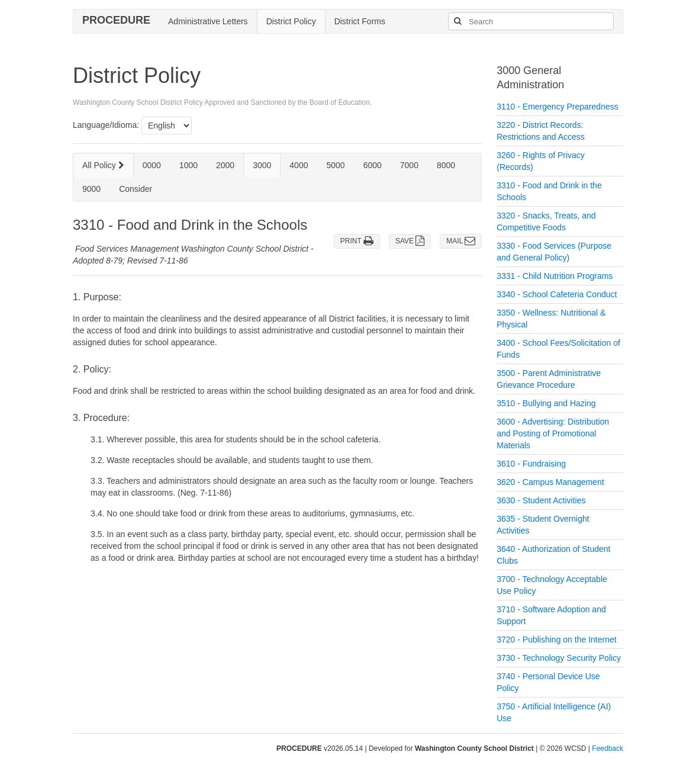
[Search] (457, 21)
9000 (91, 189)
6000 (373, 165)
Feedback (608, 748)
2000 (225, 165)
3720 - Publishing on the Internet (556, 640)
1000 (188, 165)
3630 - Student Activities (541, 500)
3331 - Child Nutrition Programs (555, 276)
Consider (136, 189)
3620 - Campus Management (550, 482)
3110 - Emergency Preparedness (557, 107)
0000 (152, 165)
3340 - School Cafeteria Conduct (557, 294)
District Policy (291, 21)
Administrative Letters (208, 21)
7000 (409, 165)
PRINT (357, 241)
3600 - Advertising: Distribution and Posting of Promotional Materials (553, 433)
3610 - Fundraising (531, 464)
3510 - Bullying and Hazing (546, 403)
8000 (446, 165)
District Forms (360, 21)
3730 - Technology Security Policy (559, 658)
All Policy (103, 165)
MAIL (461, 241)
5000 (335, 165)
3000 (262, 165)
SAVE (410, 241)
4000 (299, 165)
